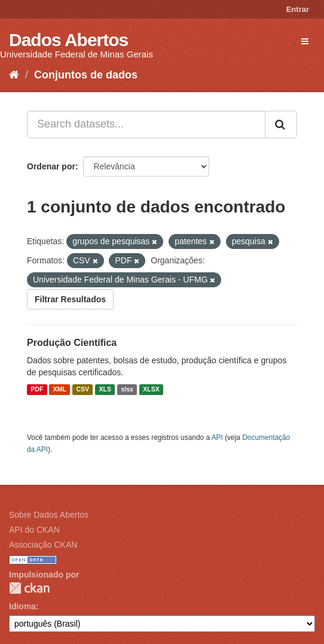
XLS (105, 390)
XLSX (151, 390)
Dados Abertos (68, 40)
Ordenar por (51, 166)
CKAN (29, 588)
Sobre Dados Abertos (49, 515)
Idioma (22, 606)
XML (60, 390)
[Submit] (281, 124)
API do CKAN (34, 530)
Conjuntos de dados (86, 75)
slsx (127, 390)
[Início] (14, 75)
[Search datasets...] (146, 124)
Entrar (298, 9)
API (217, 438)
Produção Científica (72, 343)
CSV (82, 390)
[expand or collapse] (305, 41)
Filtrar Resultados (70, 299)
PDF (37, 390)
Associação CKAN (43, 545)
